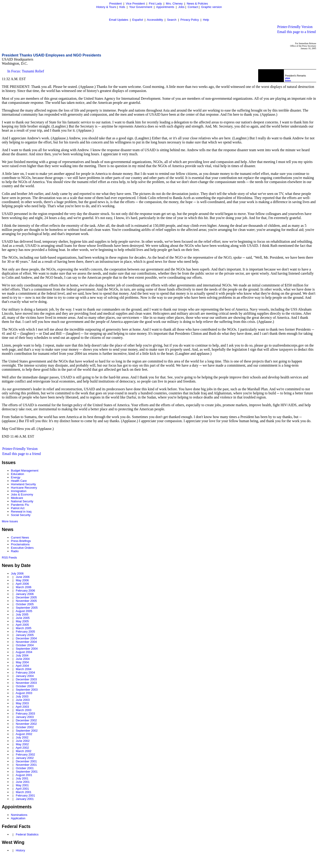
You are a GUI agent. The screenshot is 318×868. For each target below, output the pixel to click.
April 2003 (22, 707)
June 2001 (23, 782)
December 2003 (26, 679)
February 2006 (25, 591)
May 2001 (22, 785)
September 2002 (27, 731)
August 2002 (24, 734)
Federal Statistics (27, 834)
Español (138, 20)
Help (206, 20)
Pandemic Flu (20, 505)
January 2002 (25, 758)
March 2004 (24, 669)
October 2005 (25, 604)
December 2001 (26, 761)
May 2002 (22, 744)
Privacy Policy (190, 20)
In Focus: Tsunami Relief (26, 71)
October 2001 (25, 768)
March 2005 (24, 628)
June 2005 (23, 618)
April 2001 (22, 789)
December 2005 (26, 597)
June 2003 (23, 700)
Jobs (181, 7)
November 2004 (26, 642)
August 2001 (24, 775)
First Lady (155, 4)
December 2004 (26, 638)
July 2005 (22, 614)
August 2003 (24, 693)
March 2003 (24, 710)
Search (172, 20)
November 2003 (26, 683)
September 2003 (27, 690)
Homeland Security (23, 484)
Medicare (17, 498)
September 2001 (27, 772)
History (20, 850)
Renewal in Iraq (21, 512)
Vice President (135, 4)
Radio (15, 551)
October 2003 (25, 686)
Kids (122, 7)
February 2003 (25, 714)
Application (18, 818)
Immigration (19, 491)
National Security (22, 501)
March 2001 (24, 792)
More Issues (10, 521)
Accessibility (155, 20)
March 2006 (24, 587)
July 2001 (22, 778)
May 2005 (22, 621)
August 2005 (24, 611)
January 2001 (25, 799)
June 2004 (23, 659)
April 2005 (22, 625)
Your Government (141, 7)
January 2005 (25, 635)
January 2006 (25, 594)
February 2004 (25, 673)
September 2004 (27, 649)
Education (18, 474)
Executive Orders (22, 548)
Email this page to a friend (297, 32)
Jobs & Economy (22, 494)
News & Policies (197, 4)
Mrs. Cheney (174, 4)
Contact (193, 7)
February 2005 (25, 632)
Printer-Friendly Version (295, 27)
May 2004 (22, 662)
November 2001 (26, 765)
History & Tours (106, 7)
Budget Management (25, 471)
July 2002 (22, 737)
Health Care (19, 481)
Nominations (19, 815)
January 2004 (25, 676)
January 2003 (25, 717)
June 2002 (23, 741)
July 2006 (17, 573)
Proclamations (20, 544)
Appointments (165, 7)
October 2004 (25, 645)
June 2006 (23, 577)
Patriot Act (18, 508)
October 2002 (25, 727)
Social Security (21, 515)
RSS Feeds (9, 558)
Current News (20, 537)
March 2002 (24, 751)
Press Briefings (21, 541)
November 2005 (26, 601)
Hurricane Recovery (24, 488)
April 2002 (22, 748)
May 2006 (22, 580)
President (115, 4)
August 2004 (24, 652)
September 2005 (27, 608)
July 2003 (22, 696)
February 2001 (25, 795)
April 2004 (22, 666)
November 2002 (26, 724)
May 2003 (22, 703)
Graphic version (211, 7)
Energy (16, 477)
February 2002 (25, 754)
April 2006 (22, 584)
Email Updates (119, 20)
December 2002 (26, 720)
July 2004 (22, 655)
